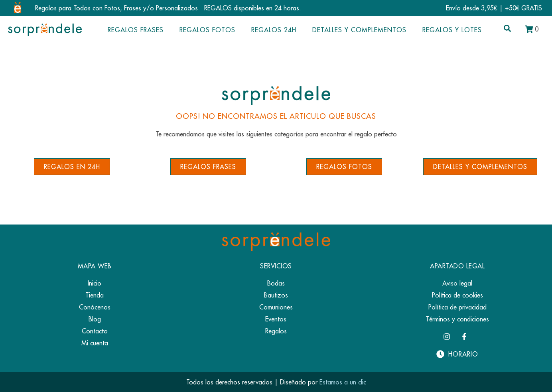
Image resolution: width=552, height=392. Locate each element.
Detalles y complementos (359, 30)
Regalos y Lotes (452, 30)
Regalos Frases (136, 30)
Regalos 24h (274, 30)
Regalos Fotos (207, 30)
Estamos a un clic (343, 382)
